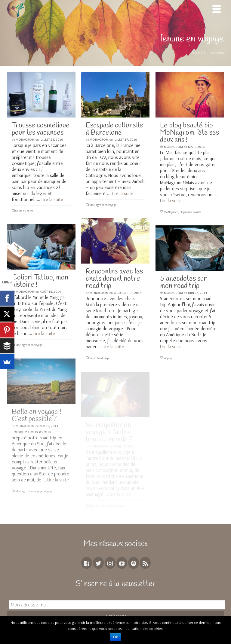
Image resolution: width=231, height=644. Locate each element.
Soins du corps (24, 211)
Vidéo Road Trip (99, 358)
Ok (115, 637)
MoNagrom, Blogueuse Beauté (182, 212)
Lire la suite (52, 199)
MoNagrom (25, 139)
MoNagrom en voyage (103, 205)
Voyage (168, 358)
